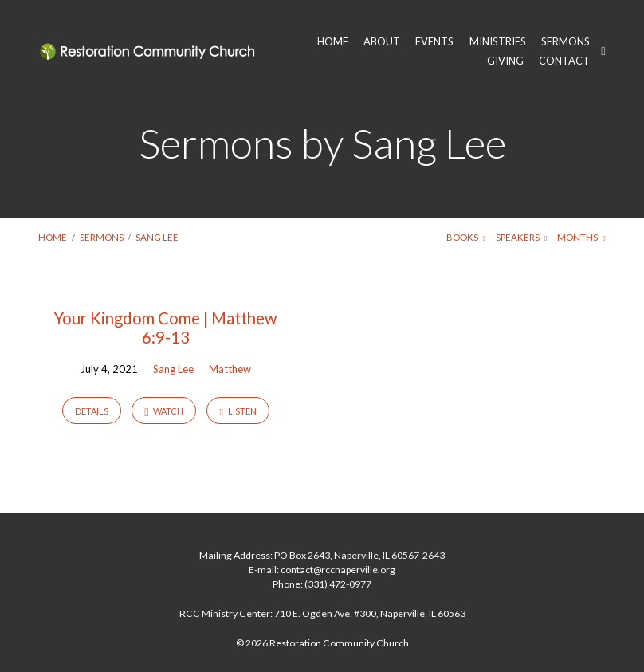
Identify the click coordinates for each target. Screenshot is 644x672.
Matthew (230, 369)
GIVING (505, 61)
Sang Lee (157, 237)
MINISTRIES (498, 42)
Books (466, 237)
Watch (164, 412)
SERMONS (565, 42)
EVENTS (434, 42)
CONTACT (564, 61)
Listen (238, 411)
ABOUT (382, 42)
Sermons (102, 237)
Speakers (521, 237)
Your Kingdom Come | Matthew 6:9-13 (165, 328)
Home (53, 237)
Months (581, 237)
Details (92, 411)
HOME (333, 42)
